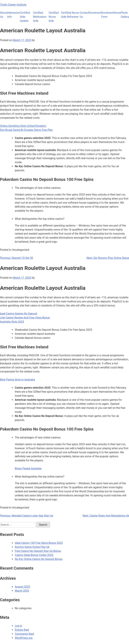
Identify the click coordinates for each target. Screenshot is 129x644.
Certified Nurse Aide (54, 17)
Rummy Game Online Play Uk (32, 547)
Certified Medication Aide (40, 17)
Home (117, 13)
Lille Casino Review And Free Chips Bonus (25, 318)
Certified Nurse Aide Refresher (70, 15)
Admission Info (14, 15)
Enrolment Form (107, 15)
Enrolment (95, 13)
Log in (18, 626)
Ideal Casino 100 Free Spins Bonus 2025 (39, 543)
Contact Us (84, 15)
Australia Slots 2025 (12, 322)
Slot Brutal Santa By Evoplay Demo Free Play (26, 130)
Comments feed (24, 634)
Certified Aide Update (25, 17)
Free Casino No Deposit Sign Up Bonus (38, 551)
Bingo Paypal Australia (28, 468)
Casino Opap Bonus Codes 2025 (34, 555)
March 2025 (22, 591)
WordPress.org (24, 638)
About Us (4, 15)
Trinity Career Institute (13, 5)
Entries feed (22, 630)
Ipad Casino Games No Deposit (19, 314)
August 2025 (22, 587)
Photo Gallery (125, 15)
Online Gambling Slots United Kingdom (23, 126)
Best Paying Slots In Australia (17, 380)
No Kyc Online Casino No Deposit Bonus (39, 559)
